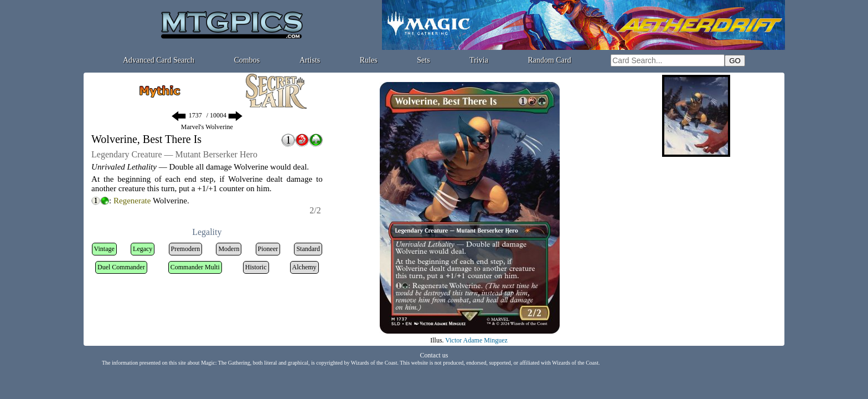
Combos (247, 60)
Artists (310, 60)
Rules (369, 60)
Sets (423, 60)
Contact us (434, 355)
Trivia (479, 60)
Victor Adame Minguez (476, 340)
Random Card (550, 60)
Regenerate (132, 201)
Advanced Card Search (159, 60)
